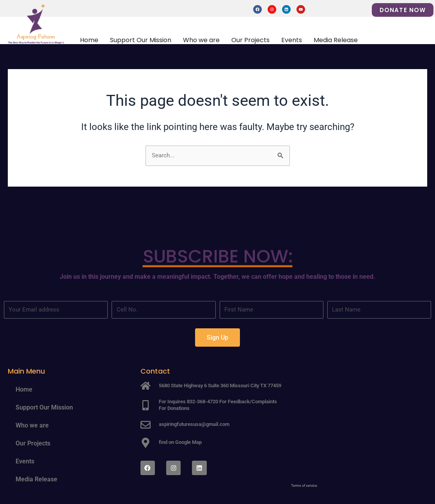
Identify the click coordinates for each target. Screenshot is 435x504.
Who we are (201, 40)
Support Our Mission (141, 40)
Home (89, 40)
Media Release (336, 40)
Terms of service (304, 486)
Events (292, 40)
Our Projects (250, 40)
